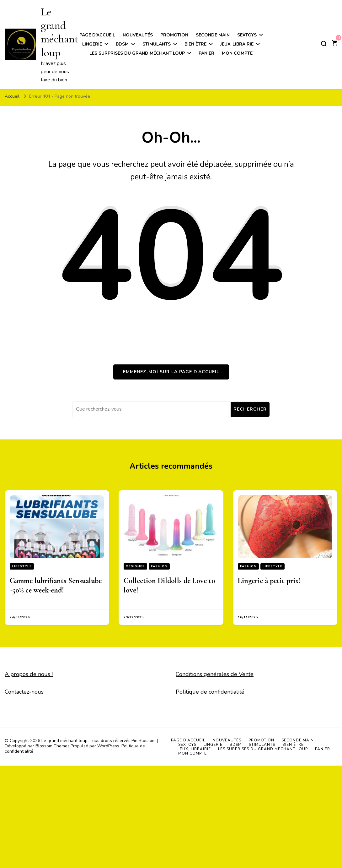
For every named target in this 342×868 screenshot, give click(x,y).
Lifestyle (22, 566)
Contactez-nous (24, 692)
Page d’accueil (97, 35)
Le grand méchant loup (60, 32)
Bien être (195, 44)
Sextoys (247, 35)
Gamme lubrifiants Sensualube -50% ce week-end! (56, 585)
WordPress (108, 746)
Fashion (159, 566)
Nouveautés (138, 35)
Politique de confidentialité (210, 692)
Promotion (174, 35)
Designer (135, 566)
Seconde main (213, 35)
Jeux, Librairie (237, 44)
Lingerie (92, 44)
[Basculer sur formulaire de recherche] (324, 44)
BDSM (122, 44)
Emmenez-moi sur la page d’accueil (171, 372)
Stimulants (157, 44)
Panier (206, 53)
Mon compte (237, 53)
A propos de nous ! (29, 674)
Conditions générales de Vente (215, 674)
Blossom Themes (53, 746)
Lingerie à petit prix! (269, 581)
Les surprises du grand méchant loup (137, 53)
